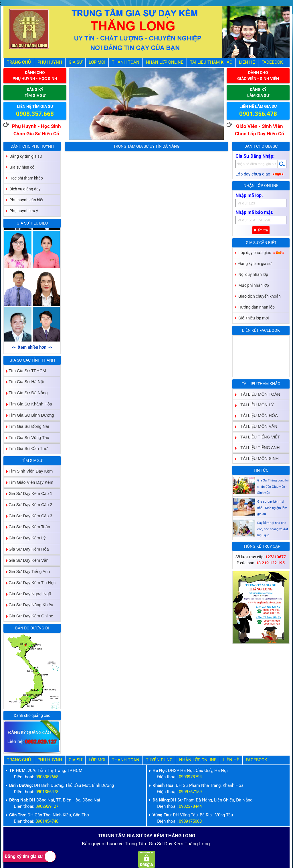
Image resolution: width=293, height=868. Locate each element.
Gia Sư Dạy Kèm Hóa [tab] (26, 549)
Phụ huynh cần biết (26, 200)
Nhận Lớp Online (165, 62)
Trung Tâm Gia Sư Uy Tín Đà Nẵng (146, 146)
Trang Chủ (19, 62)
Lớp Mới (97, 62)
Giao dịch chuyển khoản (260, 296)
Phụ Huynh (50, 62)
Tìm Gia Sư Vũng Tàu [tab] (27, 437)
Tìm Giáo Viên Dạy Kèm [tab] (29, 482)
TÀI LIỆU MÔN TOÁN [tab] (258, 394)
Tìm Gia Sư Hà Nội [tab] (24, 382)
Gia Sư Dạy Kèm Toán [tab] (27, 527)
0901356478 (47, 792)
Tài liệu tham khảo (211, 62)
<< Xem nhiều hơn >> (32, 347)
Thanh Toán (126, 62)
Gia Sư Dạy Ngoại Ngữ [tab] (28, 594)
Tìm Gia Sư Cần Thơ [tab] (26, 449)
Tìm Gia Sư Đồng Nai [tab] (26, 426)
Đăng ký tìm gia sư (30, 857)
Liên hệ (247, 62)
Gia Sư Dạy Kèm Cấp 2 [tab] (28, 505)
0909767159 (190, 792)
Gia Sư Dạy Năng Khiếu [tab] (29, 605)
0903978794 (190, 777)
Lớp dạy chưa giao (260, 174)
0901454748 (47, 821)
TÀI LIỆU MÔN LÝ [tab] (255, 405)
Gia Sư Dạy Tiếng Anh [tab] (27, 571)
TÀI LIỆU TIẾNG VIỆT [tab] (258, 437)
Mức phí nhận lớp (254, 285)
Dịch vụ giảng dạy (25, 189)
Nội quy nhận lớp (253, 274)
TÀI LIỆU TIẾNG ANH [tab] (258, 448)
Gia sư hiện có (22, 167)
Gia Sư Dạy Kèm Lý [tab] (25, 538)
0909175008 (190, 821)
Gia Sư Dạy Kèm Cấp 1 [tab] (28, 493)
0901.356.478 (258, 114)
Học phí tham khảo (26, 178)
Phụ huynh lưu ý (24, 211)
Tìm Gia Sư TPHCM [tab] (25, 371)
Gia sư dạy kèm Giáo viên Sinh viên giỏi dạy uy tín (273, 478)
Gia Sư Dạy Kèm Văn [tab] (26, 560)
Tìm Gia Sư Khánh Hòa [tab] (28, 404)
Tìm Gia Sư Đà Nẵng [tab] (26, 393)
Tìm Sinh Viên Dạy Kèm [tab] (28, 471)
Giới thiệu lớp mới (254, 318)
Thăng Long (197, 844)
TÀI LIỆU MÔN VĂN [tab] (257, 426)
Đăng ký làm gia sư (255, 264)
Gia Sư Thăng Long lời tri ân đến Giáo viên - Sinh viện (273, 500)
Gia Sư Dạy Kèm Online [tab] (29, 616)
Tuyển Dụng (159, 760)
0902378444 (190, 806)
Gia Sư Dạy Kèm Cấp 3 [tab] (28, 516)
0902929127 (47, 806)
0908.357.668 (35, 114)
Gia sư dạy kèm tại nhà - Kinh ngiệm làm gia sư (272, 521)
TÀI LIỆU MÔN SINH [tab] (257, 458)
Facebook (272, 62)
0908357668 (47, 777)
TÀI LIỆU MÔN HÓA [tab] (257, 416)
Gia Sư (75, 62)
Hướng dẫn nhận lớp (257, 307)
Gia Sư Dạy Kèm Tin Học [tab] (30, 583)
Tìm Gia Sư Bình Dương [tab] (29, 415)
